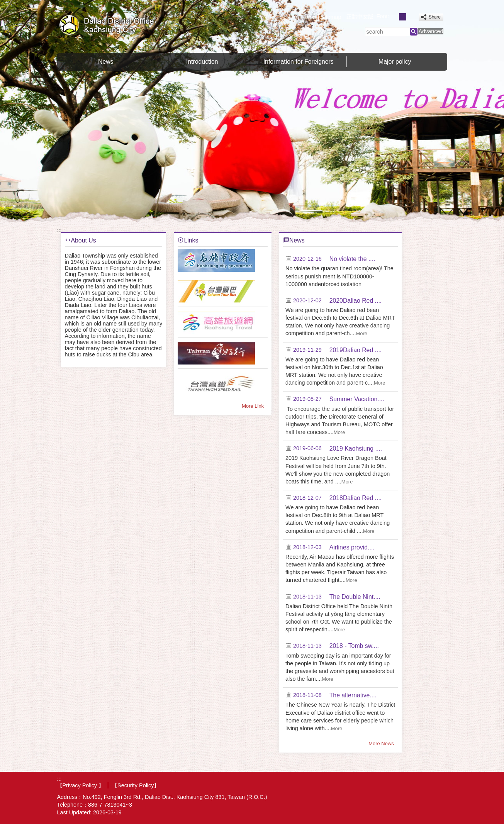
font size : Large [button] (411, 17)
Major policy (395, 62)
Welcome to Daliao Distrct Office (122, 25)
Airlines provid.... (352, 547)
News (106, 62)
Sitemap (331, 17)
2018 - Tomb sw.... (354, 646)
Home (308, 17)
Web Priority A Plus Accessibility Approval (419, 785)
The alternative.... (353, 695)
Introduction (202, 62)
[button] (414, 32)
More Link (253, 406)
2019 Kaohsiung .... (356, 448)
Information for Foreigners (299, 62)
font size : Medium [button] (403, 17)
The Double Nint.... (355, 597)
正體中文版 (360, 17)
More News (381, 743)
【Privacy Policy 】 (81, 785)
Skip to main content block (4, 4)
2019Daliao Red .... (356, 350)
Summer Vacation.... (357, 399)
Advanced (431, 31)
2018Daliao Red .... (356, 498)
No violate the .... (352, 259)
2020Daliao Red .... (356, 301)
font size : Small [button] (394, 17)
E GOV (381, 784)
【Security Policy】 (136, 785)
